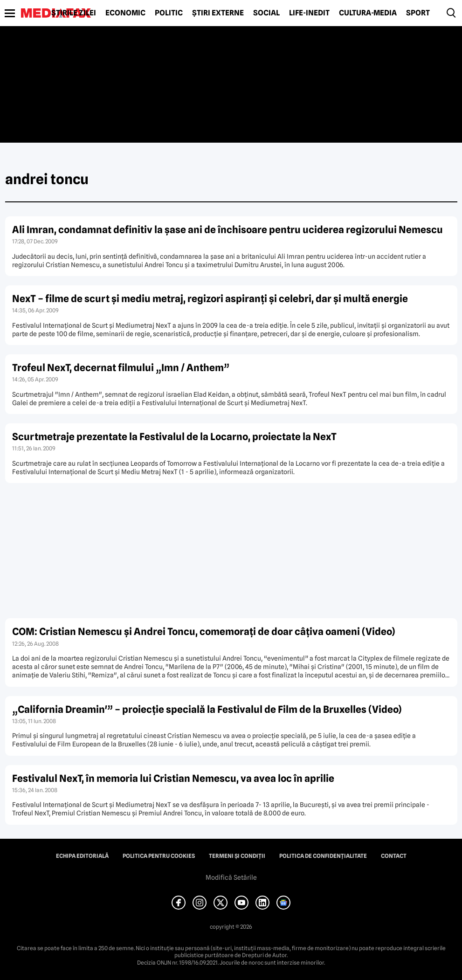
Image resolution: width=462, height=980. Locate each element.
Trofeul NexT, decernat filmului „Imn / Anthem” (121, 368)
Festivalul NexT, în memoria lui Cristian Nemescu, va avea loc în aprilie (173, 778)
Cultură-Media (368, 13)
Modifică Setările (231, 877)
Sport (418, 13)
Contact (394, 856)
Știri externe (218, 13)
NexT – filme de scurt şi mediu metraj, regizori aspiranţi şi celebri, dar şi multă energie (210, 299)
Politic (169, 13)
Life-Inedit (309, 13)
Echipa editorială (82, 856)
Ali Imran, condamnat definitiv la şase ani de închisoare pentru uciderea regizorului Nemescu (228, 230)
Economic (125, 13)
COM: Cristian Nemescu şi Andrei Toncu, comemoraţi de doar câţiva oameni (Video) (204, 631)
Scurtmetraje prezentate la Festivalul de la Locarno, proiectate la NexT (174, 437)
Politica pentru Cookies (159, 856)
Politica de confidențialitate (323, 856)
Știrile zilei (74, 13)
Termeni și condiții (237, 856)
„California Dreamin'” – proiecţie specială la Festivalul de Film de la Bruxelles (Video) (207, 709)
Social (266, 13)
